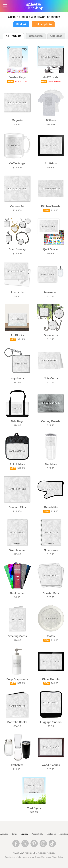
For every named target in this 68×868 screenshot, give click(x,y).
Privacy (24, 834)
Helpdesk (64, 834)
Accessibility (37, 834)
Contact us (51, 834)
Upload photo (43, 24)
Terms (15, 834)
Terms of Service (41, 857)
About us (4, 834)
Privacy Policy (57, 857)
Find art (21, 24)
